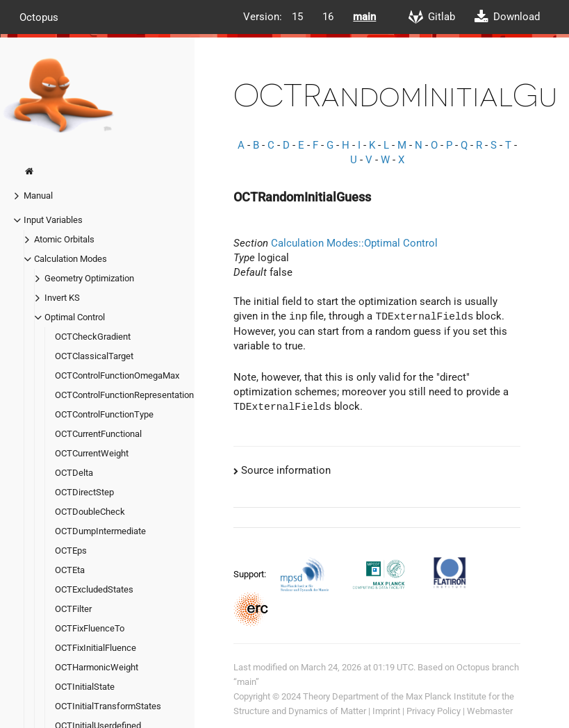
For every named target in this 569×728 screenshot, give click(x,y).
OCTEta (70, 570)
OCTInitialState (85, 687)
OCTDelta (74, 473)
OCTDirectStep (84, 492)
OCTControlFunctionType (104, 414)
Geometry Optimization (89, 278)
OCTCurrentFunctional (98, 434)
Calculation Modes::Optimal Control (354, 243)
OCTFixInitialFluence (96, 648)
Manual (38, 196)
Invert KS (62, 298)
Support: (251, 573)
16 (328, 17)
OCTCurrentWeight (92, 453)
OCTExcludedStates (94, 589)
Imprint (386, 711)
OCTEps (71, 551)
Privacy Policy (434, 711)
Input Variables (53, 220)
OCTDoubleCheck (90, 512)
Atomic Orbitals (64, 239)
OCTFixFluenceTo (90, 628)
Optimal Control (75, 317)
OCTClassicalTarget (94, 356)
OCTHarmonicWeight (97, 667)
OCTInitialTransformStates (108, 706)
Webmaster (490, 711)
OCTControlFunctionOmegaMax (117, 375)
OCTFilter (73, 609)
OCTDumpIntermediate (100, 531)
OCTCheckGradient (93, 337)
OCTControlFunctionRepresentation (124, 395)
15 (297, 17)
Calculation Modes (71, 259)
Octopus (39, 17)
